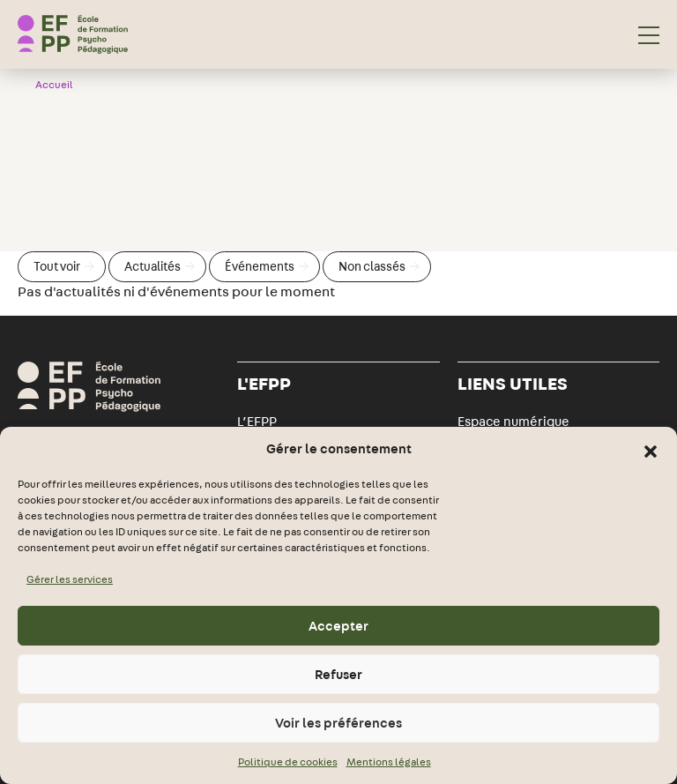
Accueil (54, 85)
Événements (267, 266)
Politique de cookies (288, 762)
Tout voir (64, 266)
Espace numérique (513, 422)
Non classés (379, 266)
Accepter (338, 626)
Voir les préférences (338, 723)
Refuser (338, 675)
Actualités (160, 266)
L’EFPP (257, 422)
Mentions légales (389, 762)
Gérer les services (70, 579)
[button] (651, 450)
